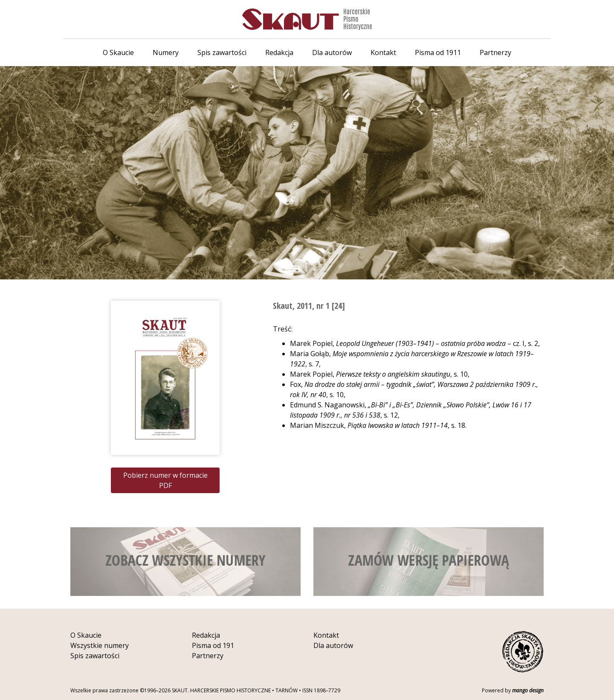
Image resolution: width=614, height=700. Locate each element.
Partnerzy (495, 52)
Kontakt (383, 52)
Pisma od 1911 (438, 52)
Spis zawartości (222, 52)
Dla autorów (332, 52)
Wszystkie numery (100, 645)
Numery (166, 52)
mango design (528, 690)
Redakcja (279, 52)
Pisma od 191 (213, 645)
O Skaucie (118, 52)
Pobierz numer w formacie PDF (165, 480)
